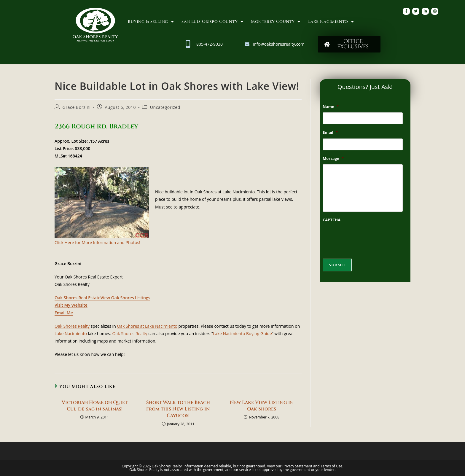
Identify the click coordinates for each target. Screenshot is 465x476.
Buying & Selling (151, 22)
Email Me (64, 313)
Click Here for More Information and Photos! (97, 242)
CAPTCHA (332, 220)
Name (331, 107)
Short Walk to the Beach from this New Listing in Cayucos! (178, 409)
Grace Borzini (77, 107)
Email (330, 132)
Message (333, 159)
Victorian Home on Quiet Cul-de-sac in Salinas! (95, 406)
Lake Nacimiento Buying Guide (242, 333)
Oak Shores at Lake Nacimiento (147, 326)
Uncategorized (165, 107)
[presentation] (368, 238)
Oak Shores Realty (72, 326)
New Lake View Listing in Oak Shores (262, 406)
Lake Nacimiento (331, 22)
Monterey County (276, 22)
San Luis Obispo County (212, 22)
